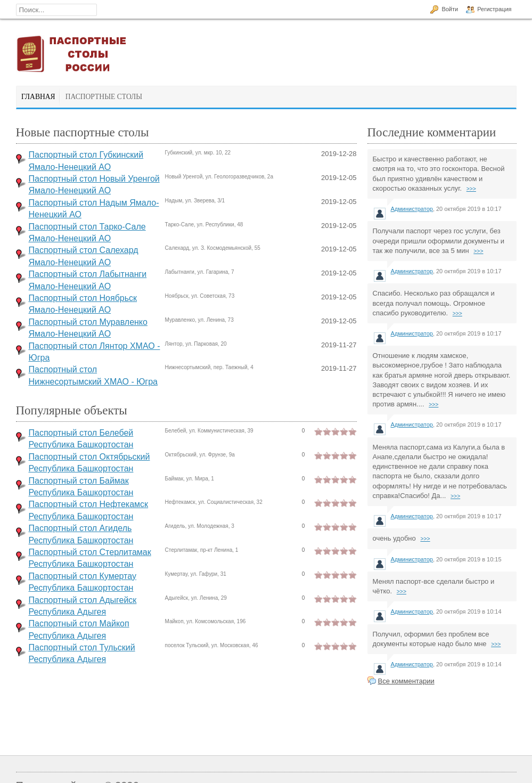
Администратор (412, 209)
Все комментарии (406, 681)
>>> (471, 189)
